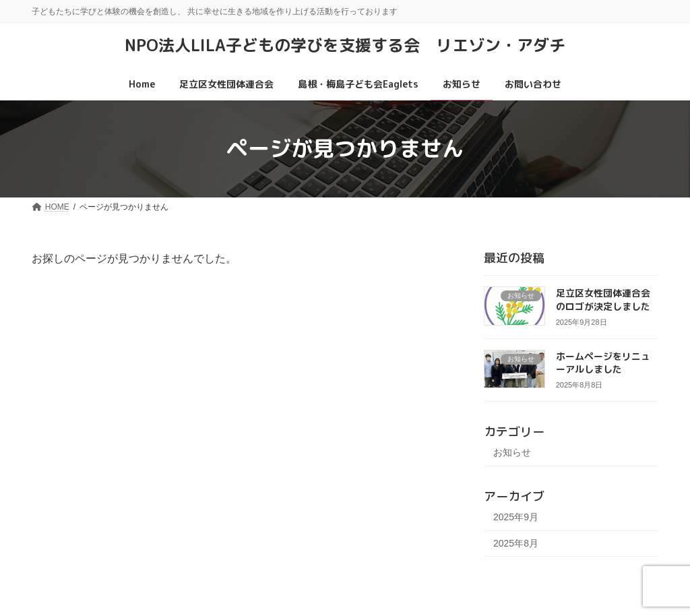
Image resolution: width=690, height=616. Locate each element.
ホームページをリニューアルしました (603, 362)
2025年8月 (516, 543)
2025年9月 (516, 516)
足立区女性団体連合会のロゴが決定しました (603, 300)
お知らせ (512, 452)
